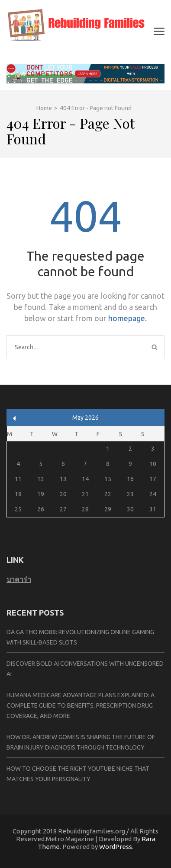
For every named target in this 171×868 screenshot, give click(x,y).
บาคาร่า (19, 579)
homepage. (127, 318)
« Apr (15, 418)
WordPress (116, 847)
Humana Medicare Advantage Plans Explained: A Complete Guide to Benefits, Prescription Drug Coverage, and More (81, 705)
